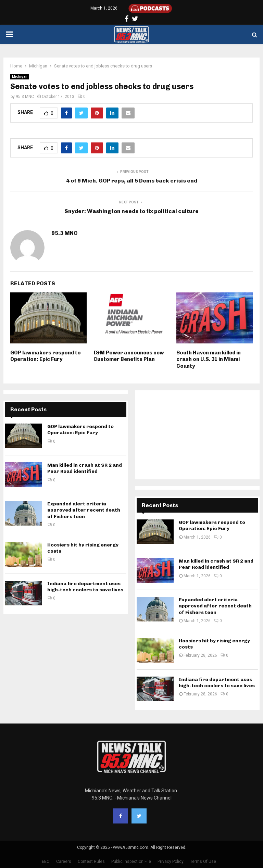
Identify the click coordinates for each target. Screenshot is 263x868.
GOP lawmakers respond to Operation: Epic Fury (46, 356)
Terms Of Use (203, 861)
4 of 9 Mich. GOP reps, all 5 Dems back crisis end (132, 181)
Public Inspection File (131, 861)
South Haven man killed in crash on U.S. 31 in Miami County (209, 359)
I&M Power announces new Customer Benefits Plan (129, 356)
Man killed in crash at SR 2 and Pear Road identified (85, 468)
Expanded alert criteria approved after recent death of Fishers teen (84, 510)
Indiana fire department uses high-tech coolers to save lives (85, 587)
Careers (64, 861)
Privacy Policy (171, 861)
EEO (46, 861)
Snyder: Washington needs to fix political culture (131, 211)
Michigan (20, 77)
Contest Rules (91, 861)
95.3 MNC (25, 97)
